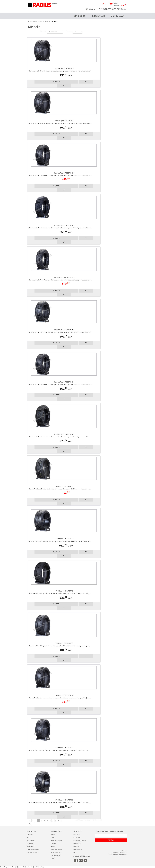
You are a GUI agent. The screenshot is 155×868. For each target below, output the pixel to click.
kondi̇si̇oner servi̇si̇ (33, 852)
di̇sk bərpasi (30, 841)
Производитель (44, 21)
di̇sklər (53, 838)
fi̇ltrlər (53, 846)
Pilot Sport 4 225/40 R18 (64, 591)
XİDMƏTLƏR (99, 16)
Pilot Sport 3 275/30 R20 (64, 539)
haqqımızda (77, 838)
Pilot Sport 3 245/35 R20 (64, 487)
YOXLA (111, 840)
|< (30, 821)
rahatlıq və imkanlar (80, 841)
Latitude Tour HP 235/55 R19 (64, 173)
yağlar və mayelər (57, 841)
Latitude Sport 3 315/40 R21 (64, 121)
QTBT (28, 838)
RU (56, 4)
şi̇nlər (53, 835)
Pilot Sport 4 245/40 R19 (64, 748)
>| (30, 824)
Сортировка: (43, 31)
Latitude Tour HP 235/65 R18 (64, 278)
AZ (53, 4)
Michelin (54, 21)
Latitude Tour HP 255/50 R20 (64, 330)
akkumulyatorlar (56, 852)
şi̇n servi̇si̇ (30, 835)
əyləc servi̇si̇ (31, 846)
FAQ (75, 852)
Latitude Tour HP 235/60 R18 (64, 225)
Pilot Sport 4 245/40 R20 (64, 800)
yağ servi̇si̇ (30, 843)
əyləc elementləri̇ (56, 849)
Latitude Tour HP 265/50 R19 (64, 434)
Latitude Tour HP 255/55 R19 (64, 382)
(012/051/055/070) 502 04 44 (112, 9)
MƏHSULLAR (117, 16)
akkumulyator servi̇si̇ (33, 849)
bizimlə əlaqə (78, 849)
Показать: (68, 31)
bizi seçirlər (77, 843)
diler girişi (76, 835)
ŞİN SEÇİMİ (80, 16)
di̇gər (53, 858)
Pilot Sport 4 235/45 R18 (64, 643)
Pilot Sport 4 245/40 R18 (64, 696)
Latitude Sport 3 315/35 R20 (64, 69)
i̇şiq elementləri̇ (56, 855)
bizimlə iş (76, 846)
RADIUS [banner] (40, 6)
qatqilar (53, 843)
